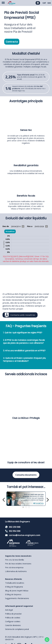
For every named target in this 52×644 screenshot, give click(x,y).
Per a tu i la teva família (14, 560)
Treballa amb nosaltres (15, 583)
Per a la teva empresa (14, 567)
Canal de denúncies (13, 625)
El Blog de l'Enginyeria (14, 587)
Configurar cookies (13, 621)
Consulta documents (26, 475)
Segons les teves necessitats (18, 556)
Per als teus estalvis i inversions (18, 564)
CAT (44, 3)
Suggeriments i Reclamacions (17, 598)
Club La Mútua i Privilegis (26, 418)
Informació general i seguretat (19, 606)
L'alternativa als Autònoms (16, 571)
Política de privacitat (13, 614)
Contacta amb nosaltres (23, 315)
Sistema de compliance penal (17, 629)
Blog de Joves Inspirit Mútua (17, 591)
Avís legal (9, 610)
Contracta (12, 42)
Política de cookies (13, 618)
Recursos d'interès (13, 579)
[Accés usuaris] (38, 3)
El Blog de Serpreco (13, 594)
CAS (49, 3)
